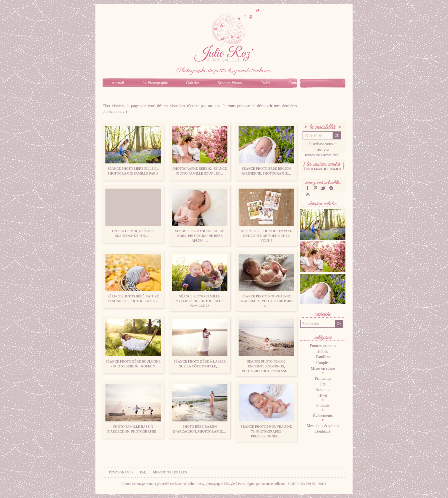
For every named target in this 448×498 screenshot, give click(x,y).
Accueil (118, 83)
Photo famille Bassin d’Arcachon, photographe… (133, 409)
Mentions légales (170, 472)
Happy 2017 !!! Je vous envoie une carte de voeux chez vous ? (266, 216)
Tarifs (265, 83)
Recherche (323, 315)
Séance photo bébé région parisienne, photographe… (266, 151)
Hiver (323, 395)
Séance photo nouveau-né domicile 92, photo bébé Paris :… (266, 281)
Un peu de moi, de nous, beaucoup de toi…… (133, 213)
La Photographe (155, 83)
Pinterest (315, 188)
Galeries (193, 83)
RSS (307, 194)
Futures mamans (323, 346)
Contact (295, 83)
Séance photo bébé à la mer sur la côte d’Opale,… (200, 344)
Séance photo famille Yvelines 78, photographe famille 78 (200, 281)
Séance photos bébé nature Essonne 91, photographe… (133, 279)
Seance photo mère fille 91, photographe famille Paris (133, 151)
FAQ (143, 472)
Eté (323, 384)
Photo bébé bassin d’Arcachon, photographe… (200, 409)
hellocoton (331, 188)
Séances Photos (230, 83)
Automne (323, 390)
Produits (323, 406)
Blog (323, 92)
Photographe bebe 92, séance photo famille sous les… (200, 151)
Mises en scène (323, 368)
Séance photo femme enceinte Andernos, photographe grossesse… (266, 346)
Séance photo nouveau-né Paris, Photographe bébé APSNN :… (200, 216)
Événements (323, 416)
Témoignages (121, 472)
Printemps (323, 378)
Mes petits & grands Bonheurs (323, 429)
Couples (323, 363)
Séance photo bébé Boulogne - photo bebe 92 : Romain (133, 344)
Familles (323, 357)
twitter (323, 188)
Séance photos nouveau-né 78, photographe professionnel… (266, 411)
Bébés (323, 352)
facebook (307, 188)
